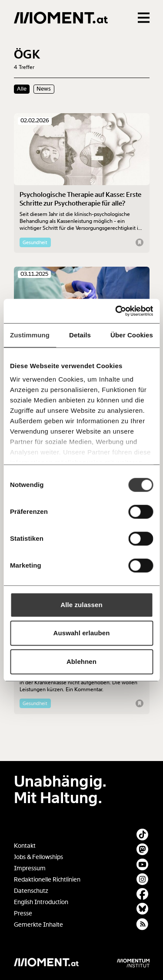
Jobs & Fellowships (38, 857)
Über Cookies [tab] (132, 335)
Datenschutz (31, 891)
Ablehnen (81, 661)
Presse (23, 913)
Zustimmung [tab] (30, 335)
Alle (22, 89)
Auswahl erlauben (82, 633)
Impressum (30, 868)
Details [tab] (80, 335)
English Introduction (41, 902)
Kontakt (25, 846)
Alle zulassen (81, 605)
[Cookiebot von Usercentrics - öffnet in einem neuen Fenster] (116, 311)
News (44, 89)
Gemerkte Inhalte (38, 925)
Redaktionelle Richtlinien (47, 880)
